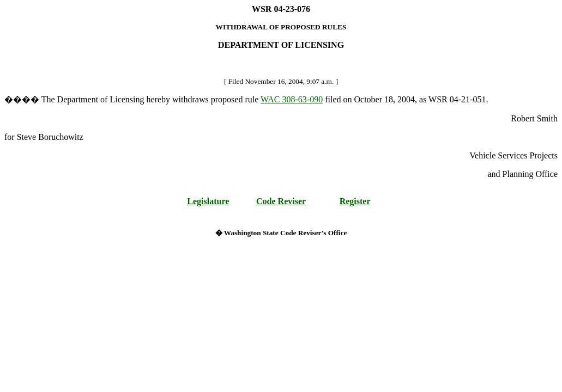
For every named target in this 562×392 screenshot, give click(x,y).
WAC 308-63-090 (292, 99)
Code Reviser (281, 201)
